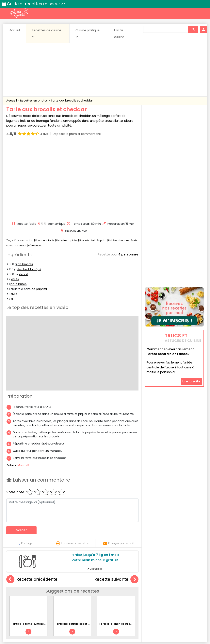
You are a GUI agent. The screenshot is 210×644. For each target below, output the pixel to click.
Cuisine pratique (88, 33)
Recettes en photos (34, 101)
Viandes (147, 598)
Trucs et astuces (160, 582)
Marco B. (24, 390)
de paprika (39, 214)
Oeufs (169, 594)
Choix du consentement (151, 632)
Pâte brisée (35, 171)
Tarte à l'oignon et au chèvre (118, 549)
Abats (17, 590)
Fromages (119, 594)
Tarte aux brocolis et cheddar (72, 101)
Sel (11, 224)
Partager (26, 468)
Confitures (114, 590)
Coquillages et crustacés (164, 590)
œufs (15, 204)
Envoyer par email (118, 468)
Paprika (102, 165)
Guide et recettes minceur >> (36, 4)
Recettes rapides (67, 165)
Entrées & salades (41, 594)
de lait (24, 199)
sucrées (130, 598)
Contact (54, 628)
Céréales (95, 590)
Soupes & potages (106, 598)
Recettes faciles (51, 582)
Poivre (13, 219)
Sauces (83, 598)
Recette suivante (116, 505)
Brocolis (84, 165)
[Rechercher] (193, 29)
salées (67, 598)
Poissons (50, 598)
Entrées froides (96, 594)
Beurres (60, 590)
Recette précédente (32, 505)
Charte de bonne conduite (166, 628)
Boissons (77, 590)
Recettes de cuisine (47, 33)
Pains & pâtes (188, 594)
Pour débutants (45, 165)
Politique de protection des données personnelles (97, 632)
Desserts (17, 594)
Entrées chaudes (119, 165)
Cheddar (21, 171)
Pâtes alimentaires (26, 598)
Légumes (153, 594)
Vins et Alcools (168, 598)
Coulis (191, 590)
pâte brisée (19, 209)
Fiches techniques (125, 582)
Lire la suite (191, 356)
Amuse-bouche (38, 590)
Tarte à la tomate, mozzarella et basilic (38, 549)
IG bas (136, 594)
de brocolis (25, 189)
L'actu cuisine (119, 34)
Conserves (134, 590)
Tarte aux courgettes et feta (74, 549)
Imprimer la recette (72, 468)
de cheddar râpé (29, 194)
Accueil (15, 30)
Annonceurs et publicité (27, 628)
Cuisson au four (24, 165)
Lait (93, 165)
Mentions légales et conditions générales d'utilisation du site (104, 628)
